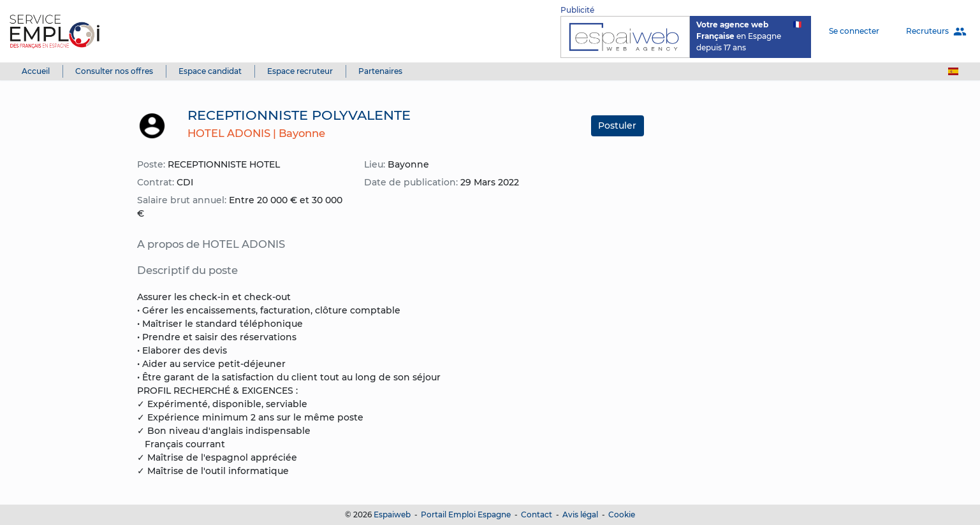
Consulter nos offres (114, 71)
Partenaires (380, 71)
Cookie (622, 514)
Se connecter (854, 31)
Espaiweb (392, 514)
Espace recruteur (300, 71)
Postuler (617, 126)
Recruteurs (936, 32)
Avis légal (580, 514)
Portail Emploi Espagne (466, 514)
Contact (537, 514)
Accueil (36, 71)
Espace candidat (210, 71)
